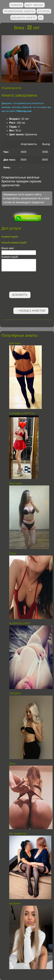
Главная (16, 5)
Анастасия (16, 483)
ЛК (41, 17)
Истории (44, 11)
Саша (13, 553)
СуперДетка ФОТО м (22, 413)
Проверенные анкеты (19, 11)
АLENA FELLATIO (20, 623)
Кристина (15, 343)
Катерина (15, 904)
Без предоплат (18, 834)
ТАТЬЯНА (15, 694)
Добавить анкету (24, 17)
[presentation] (23, 282)
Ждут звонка (34, 5)
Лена (12, 764)
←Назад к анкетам (31, 311)
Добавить (20, 295)
